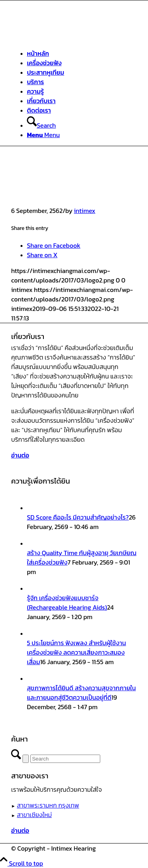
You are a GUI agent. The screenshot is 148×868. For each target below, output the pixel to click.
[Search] (41, 125)
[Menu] (43, 135)
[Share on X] (42, 255)
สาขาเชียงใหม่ (35, 815)
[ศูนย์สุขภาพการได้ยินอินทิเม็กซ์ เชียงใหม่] (70, 38)
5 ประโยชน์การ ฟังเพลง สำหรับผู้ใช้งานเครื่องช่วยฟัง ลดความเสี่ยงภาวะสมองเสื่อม (76, 652)
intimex (84, 211)
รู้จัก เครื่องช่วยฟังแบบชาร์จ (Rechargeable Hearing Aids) (67, 603)
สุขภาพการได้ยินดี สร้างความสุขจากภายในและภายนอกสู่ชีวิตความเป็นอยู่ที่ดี (81, 693)
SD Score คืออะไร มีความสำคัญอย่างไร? (78, 517)
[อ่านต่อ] (20, 455)
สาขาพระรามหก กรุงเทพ (48, 805)
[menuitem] (82, 53)
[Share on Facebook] (54, 245)
